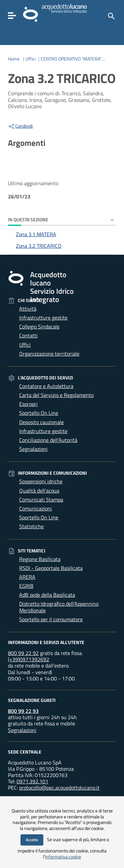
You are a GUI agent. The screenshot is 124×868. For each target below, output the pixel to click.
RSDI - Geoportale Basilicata (51, 568)
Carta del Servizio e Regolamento (56, 395)
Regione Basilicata (40, 559)
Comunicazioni (36, 508)
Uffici (31, 59)
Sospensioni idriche (41, 481)
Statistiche (31, 526)
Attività (28, 309)
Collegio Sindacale (39, 326)
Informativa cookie (63, 857)
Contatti (28, 335)
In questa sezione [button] (28, 219)
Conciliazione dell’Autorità (48, 440)
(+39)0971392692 (29, 659)
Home (14, 59)
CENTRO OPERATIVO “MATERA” (71, 59)
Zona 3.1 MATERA (36, 234)
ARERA (27, 577)
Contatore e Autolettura (46, 386)
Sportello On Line (39, 413)
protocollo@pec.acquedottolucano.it (59, 788)
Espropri (28, 404)
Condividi (20, 126)
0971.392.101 (32, 781)
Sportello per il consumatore (51, 619)
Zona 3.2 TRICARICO (39, 246)
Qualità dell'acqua (39, 491)
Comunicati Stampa (41, 499)
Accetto (32, 840)
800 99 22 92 (23, 653)
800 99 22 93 (23, 711)
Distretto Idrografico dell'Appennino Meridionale (59, 607)
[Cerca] (111, 16)
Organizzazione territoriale (49, 354)
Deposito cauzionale (41, 422)
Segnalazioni (33, 449)
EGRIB (26, 586)
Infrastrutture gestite (43, 318)
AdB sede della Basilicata (47, 595)
